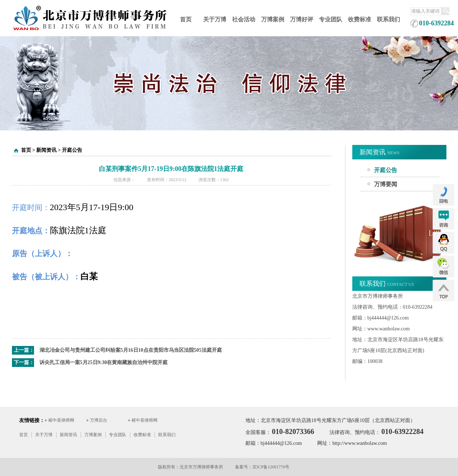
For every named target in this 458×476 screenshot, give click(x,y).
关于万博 (215, 19)
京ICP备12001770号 (271, 467)
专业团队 (331, 19)
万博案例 (273, 19)
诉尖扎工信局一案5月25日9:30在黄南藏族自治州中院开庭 (104, 362)
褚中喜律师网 (61, 420)
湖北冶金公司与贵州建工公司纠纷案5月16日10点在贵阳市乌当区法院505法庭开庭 (131, 350)
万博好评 (302, 19)
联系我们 (388, 19)
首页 (186, 19)
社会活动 (244, 19)
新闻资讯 (46, 150)
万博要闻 (386, 184)
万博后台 (98, 420)
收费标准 (360, 19)
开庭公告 (72, 150)
